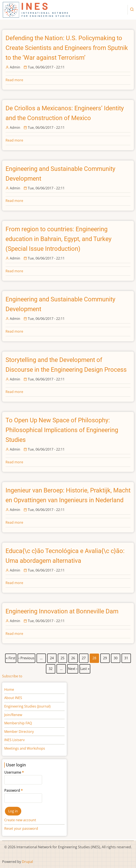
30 (116, 657)
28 (95, 658)
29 (105, 657)
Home (9, 689)
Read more (14, 80)
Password (12, 790)
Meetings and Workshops (25, 748)
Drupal (27, 862)
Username (13, 772)
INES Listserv (14, 740)
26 (73, 657)
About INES (13, 698)
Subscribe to (12, 676)
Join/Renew (13, 715)
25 (63, 657)
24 (52, 657)
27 (84, 657)
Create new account (20, 820)
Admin (15, 67)
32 (51, 668)
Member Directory (19, 732)
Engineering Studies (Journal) (27, 706)
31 (126, 657)
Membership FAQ (18, 723)
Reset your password (21, 828)
